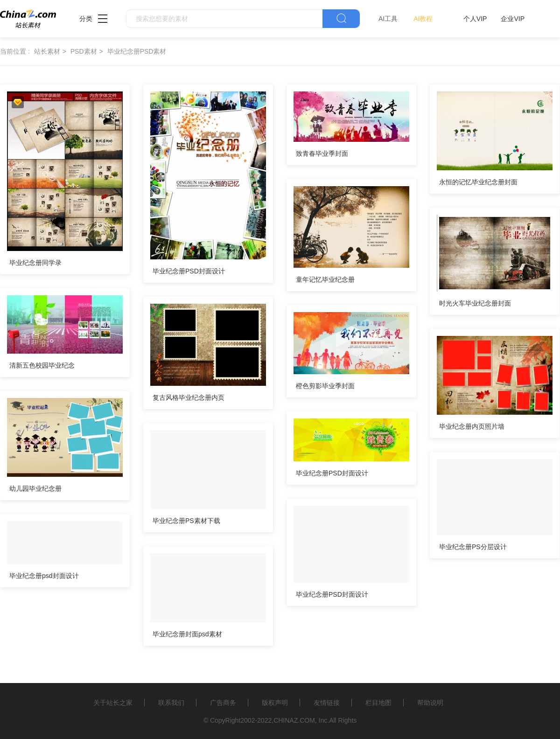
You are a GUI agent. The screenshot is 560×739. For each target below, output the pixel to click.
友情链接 (327, 703)
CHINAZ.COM (294, 720)
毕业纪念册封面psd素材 (187, 634)
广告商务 (223, 703)
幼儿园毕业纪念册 (35, 488)
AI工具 (388, 19)
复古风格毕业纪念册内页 (189, 397)
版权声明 (275, 703)
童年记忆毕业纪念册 (325, 279)
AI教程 (423, 19)
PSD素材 (84, 51)
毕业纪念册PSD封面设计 (189, 271)
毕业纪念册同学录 (35, 263)
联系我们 (171, 703)
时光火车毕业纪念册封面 (475, 303)
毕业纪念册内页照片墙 (472, 426)
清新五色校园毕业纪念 (42, 365)
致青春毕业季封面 (322, 153)
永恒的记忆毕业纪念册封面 (478, 182)
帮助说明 (430, 703)
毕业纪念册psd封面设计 (44, 576)
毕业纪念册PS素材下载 (186, 521)
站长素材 (47, 51)
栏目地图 (378, 703)
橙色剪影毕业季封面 (325, 386)
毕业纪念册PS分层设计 (473, 547)
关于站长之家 (113, 703)
